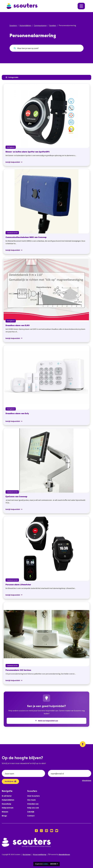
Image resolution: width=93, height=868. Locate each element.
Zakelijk (31, 812)
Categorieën (12, 77)
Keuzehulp (6, 804)
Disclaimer (27, 855)
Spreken (53, 25)
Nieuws (5, 812)
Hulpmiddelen (25, 25)
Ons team (31, 800)
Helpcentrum (8, 808)
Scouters (13, 25)
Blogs (4, 816)
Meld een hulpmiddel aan (47, 721)
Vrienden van (33, 804)
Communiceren (40, 25)
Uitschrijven (87, 780)
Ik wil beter (7, 796)
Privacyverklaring (40, 855)
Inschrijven (10, 781)
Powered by (59, 855)
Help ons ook (33, 808)
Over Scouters (33, 796)
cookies (46, 864)
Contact (31, 816)
